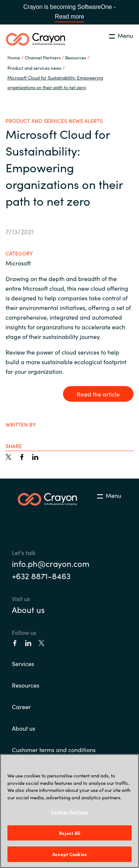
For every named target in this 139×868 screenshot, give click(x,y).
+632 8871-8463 (41, 576)
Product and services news (34, 68)
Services (23, 663)
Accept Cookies (69, 854)
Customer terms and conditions (54, 750)
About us (28, 609)
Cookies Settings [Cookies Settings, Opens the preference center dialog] (69, 812)
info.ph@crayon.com (51, 563)
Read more (69, 17)
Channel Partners (43, 57)
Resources (26, 685)
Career (21, 707)
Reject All (69, 833)
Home (14, 57)
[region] (69, 811)
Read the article (98, 394)
